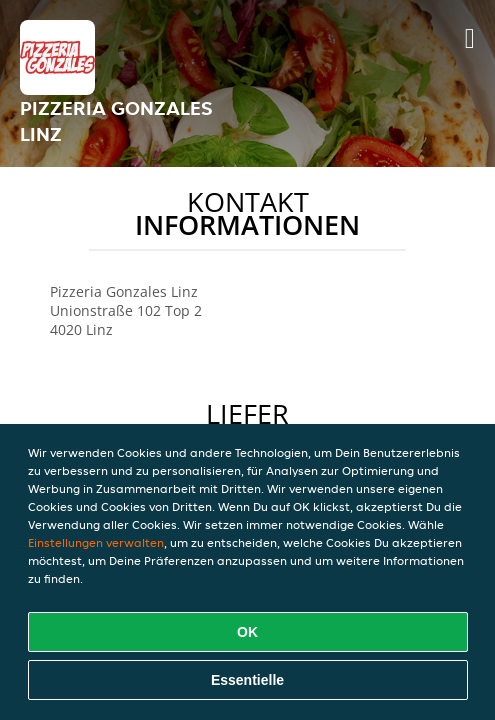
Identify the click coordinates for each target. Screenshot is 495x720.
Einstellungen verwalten (96, 542)
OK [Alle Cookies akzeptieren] (247, 632)
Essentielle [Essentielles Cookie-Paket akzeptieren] (247, 680)
